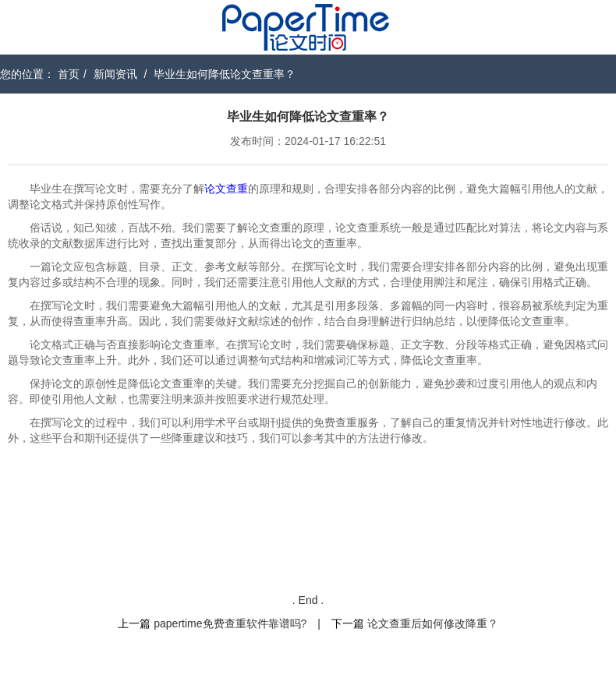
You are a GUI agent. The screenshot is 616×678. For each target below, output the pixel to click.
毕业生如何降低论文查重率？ (225, 74)
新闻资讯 (115, 74)
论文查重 (226, 189)
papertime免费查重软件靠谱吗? (230, 623)
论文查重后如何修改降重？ (433, 623)
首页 (69, 74)
